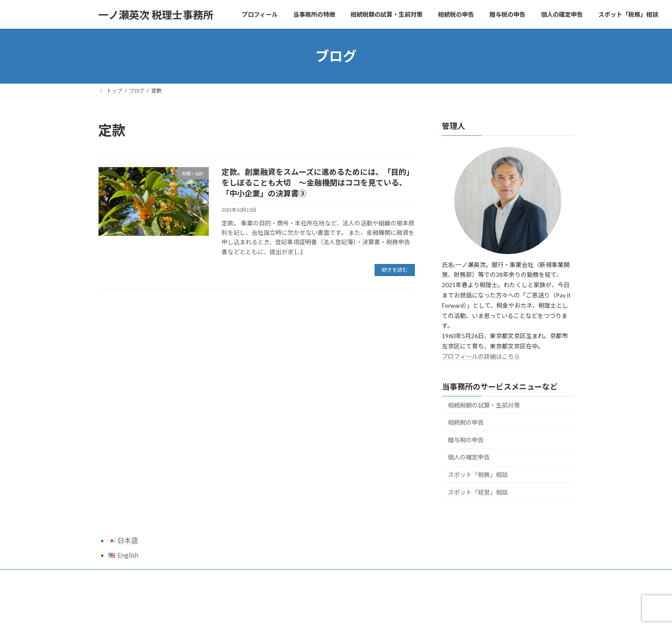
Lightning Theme (334, 612)
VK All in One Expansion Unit (391, 612)
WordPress (290, 612)
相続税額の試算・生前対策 (484, 405)
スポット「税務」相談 (478, 475)
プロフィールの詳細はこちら (481, 356)
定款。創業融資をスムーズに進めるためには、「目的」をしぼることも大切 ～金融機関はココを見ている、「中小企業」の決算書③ (318, 183)
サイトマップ (122, 577)
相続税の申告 (466, 422)
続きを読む (395, 270)
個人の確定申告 (469, 457)
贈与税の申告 (466, 440)
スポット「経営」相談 (478, 492)
